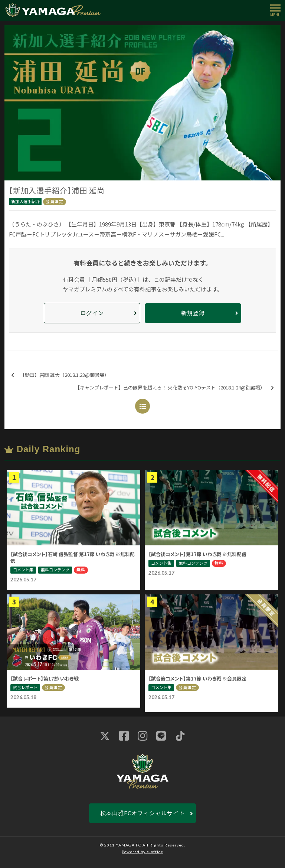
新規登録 (193, 313)
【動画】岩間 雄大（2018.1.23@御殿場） (60, 375)
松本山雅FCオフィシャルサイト (142, 813)
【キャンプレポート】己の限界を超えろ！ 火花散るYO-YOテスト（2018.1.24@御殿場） (174, 388)
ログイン (92, 313)
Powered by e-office (142, 852)
